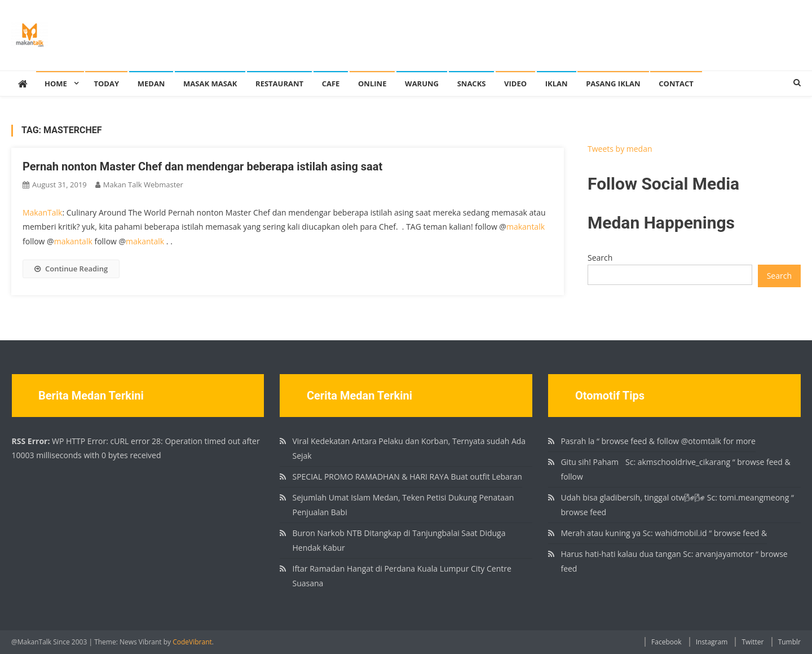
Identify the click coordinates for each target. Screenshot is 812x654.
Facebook (666, 642)
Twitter (753, 642)
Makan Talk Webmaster (143, 185)
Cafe (331, 84)
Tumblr (789, 642)
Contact (676, 84)
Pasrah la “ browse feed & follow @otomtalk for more (658, 441)
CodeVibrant (192, 642)
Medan (151, 84)
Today (106, 84)
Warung (422, 84)
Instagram (712, 642)
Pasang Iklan (613, 84)
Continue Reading (71, 269)
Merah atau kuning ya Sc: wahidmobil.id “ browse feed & (664, 533)
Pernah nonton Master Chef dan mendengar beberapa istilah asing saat (202, 166)
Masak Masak (210, 84)
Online (372, 84)
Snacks (472, 84)
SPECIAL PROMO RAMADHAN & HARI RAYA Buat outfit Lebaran (407, 477)
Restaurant (279, 84)
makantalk (526, 227)
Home (56, 84)
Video (515, 84)
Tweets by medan (620, 149)
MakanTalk (42, 212)
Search (600, 258)
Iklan (557, 84)
